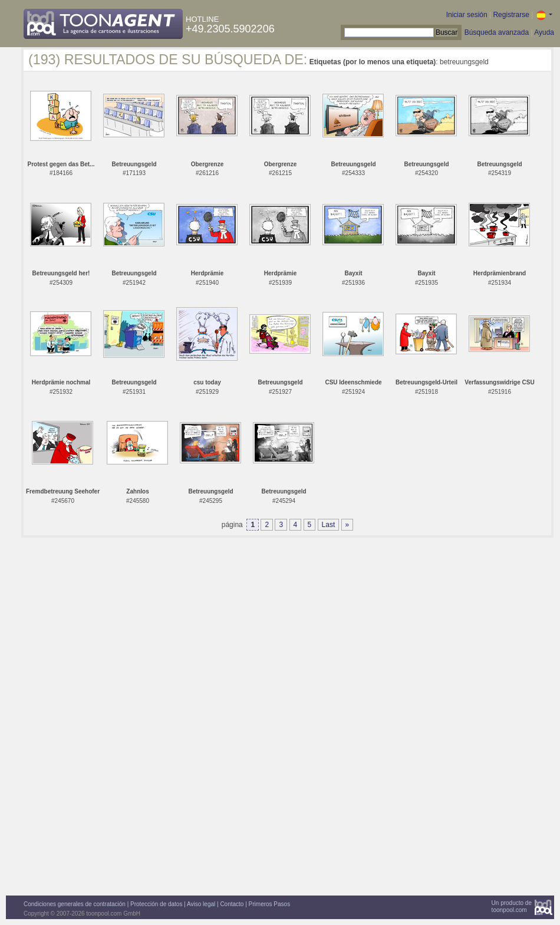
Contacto (232, 904)
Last (329, 525)
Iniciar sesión (467, 15)
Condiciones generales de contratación (75, 904)
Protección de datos (156, 904)
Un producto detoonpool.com (512, 906)
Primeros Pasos (270, 904)
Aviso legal (201, 904)
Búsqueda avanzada (497, 32)
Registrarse (511, 15)
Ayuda (544, 32)
